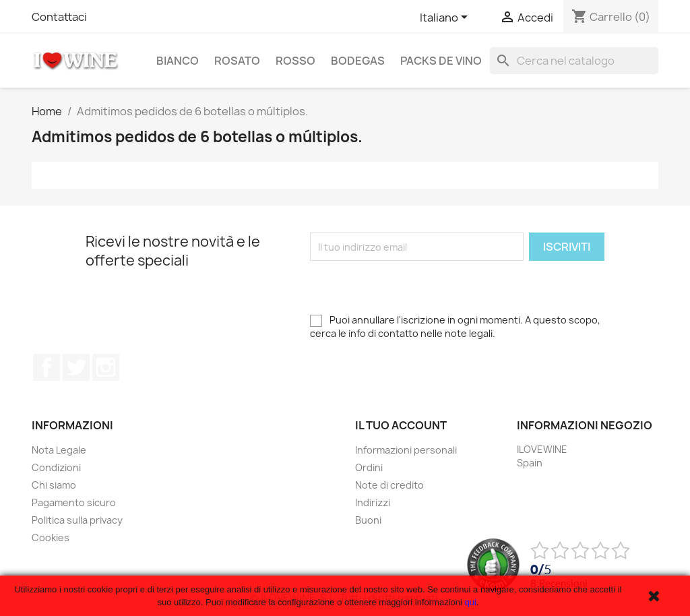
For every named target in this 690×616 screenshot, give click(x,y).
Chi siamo (54, 485)
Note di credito (389, 485)
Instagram (106, 367)
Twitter (76, 367)
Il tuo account (401, 425)
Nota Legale (59, 450)
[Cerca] (574, 61)
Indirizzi (373, 502)
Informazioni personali (406, 450)
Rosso (295, 61)
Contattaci (59, 17)
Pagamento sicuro (74, 502)
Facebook (46, 367)
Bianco (178, 61)
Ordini (369, 467)
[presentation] (412, 287)
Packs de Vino (441, 61)
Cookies (51, 537)
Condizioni (56, 467)
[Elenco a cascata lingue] (446, 18)
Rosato (237, 61)
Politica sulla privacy (77, 520)
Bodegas (358, 61)
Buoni (368, 520)
